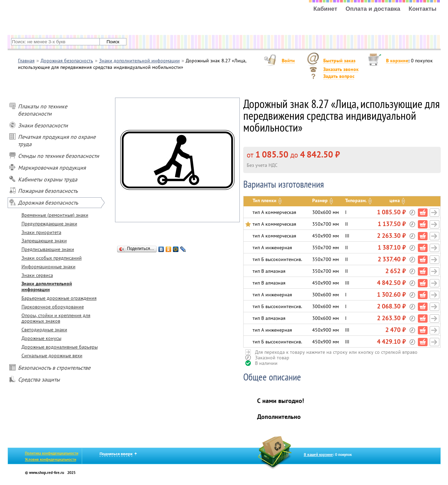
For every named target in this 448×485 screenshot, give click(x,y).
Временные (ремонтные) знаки (55, 215)
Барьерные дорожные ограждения (59, 298)
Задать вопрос (339, 76)
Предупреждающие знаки (49, 224)
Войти (288, 61)
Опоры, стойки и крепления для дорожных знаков (56, 318)
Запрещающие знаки (44, 241)
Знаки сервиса (37, 275)
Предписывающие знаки (48, 249)
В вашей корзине (318, 455)
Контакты (422, 9)
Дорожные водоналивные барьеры (60, 347)
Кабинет (325, 9)
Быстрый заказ (339, 61)
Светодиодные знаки (44, 330)
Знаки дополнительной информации (47, 286)
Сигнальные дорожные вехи (52, 356)
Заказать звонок (341, 69)
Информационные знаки (49, 267)
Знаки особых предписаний (52, 258)
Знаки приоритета (41, 232)
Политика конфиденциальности (52, 453)
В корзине (397, 61)
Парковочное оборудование (53, 307)
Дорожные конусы (41, 338)
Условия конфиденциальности (51, 459)
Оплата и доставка (373, 9)
